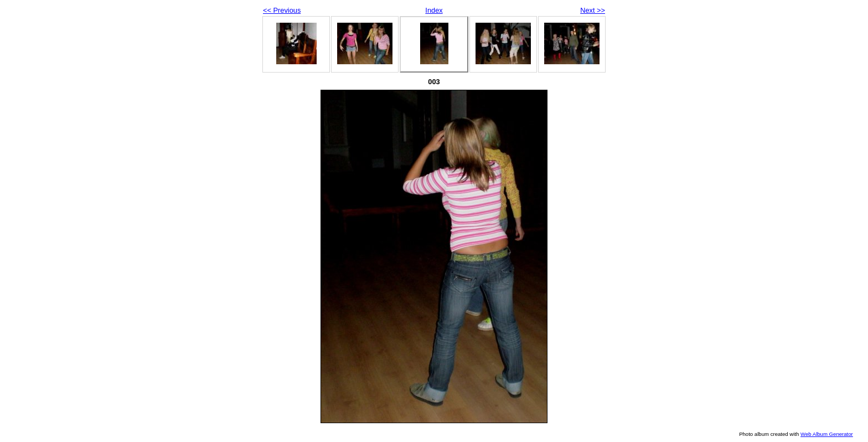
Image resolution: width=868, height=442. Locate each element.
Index (434, 10)
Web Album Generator (827, 434)
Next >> (593, 10)
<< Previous (282, 10)
